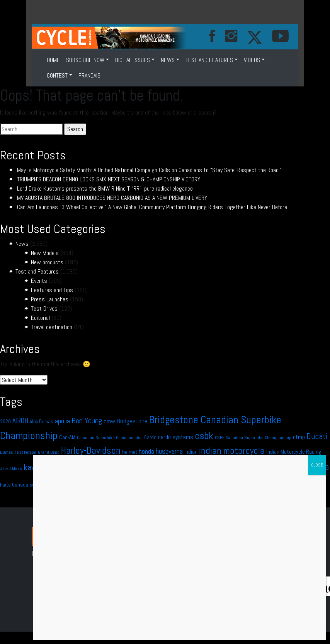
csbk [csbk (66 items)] (204, 436)
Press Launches (50, 299)
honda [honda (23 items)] (146, 451)
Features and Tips (52, 290)
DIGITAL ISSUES (133, 60)
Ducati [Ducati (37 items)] (317, 436)
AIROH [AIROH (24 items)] (20, 421)
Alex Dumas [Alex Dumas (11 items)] (42, 422)
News (168, 60)
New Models (45, 253)
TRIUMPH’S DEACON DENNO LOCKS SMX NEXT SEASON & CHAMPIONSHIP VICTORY (109, 179)
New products (47, 262)
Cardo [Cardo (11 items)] (150, 437)
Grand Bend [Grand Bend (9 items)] (49, 452)
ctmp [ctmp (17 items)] (299, 437)
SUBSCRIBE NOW (85, 60)
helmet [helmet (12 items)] (130, 452)
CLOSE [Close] (317, 465)
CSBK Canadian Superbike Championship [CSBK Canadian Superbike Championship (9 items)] (253, 438)
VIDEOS (252, 60)
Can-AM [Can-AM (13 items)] (67, 437)
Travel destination (52, 327)
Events (39, 281)
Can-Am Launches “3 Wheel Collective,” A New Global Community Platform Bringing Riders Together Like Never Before (152, 207)
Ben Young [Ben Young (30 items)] (87, 421)
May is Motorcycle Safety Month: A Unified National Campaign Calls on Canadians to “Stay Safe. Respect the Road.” (149, 170)
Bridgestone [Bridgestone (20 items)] (132, 421)
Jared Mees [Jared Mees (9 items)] (11, 468)
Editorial (40, 318)
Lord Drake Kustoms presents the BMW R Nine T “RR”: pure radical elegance (105, 188)
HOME (53, 60)
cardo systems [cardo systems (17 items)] (176, 437)
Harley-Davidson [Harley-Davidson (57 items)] (91, 450)
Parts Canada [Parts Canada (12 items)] (14, 485)
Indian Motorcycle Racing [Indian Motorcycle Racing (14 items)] (294, 452)
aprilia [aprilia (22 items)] (62, 421)
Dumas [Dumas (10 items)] (7, 452)
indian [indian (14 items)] (191, 452)
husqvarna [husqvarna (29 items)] (169, 451)
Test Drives (44, 308)
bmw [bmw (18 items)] (109, 421)
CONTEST (57, 75)
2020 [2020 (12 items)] (5, 422)
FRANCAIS (89, 75)
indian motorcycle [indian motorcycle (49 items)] (232, 451)
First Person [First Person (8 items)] (26, 452)
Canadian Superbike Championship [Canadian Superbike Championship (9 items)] (110, 438)
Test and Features (209, 60)
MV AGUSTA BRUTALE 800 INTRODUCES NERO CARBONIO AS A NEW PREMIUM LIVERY (112, 198)
